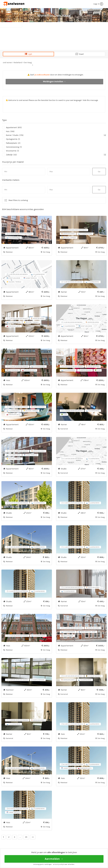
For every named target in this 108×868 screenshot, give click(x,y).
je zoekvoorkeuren (42, 75)
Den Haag (28, 63)
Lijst (28, 54)
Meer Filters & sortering (18, 200)
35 (26, 837)
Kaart (80, 54)
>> (33, 837)
